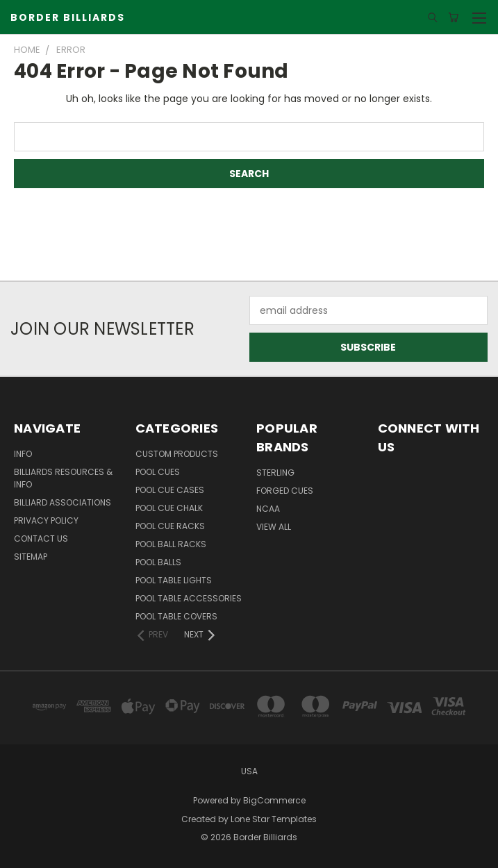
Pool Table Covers (176, 616)
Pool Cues (158, 472)
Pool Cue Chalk (169, 508)
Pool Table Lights (174, 580)
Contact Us (41, 539)
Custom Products (177, 454)
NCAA (268, 509)
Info (23, 454)
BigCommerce (274, 800)
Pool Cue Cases (170, 490)
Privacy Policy (46, 520)
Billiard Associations (63, 502)
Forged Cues (285, 491)
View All (274, 527)
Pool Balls (158, 562)
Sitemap (31, 557)
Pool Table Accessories (189, 598)
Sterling (275, 473)
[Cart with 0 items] (453, 17)
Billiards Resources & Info (63, 478)
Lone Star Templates (274, 819)
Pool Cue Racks (170, 526)
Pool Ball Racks (171, 544)
